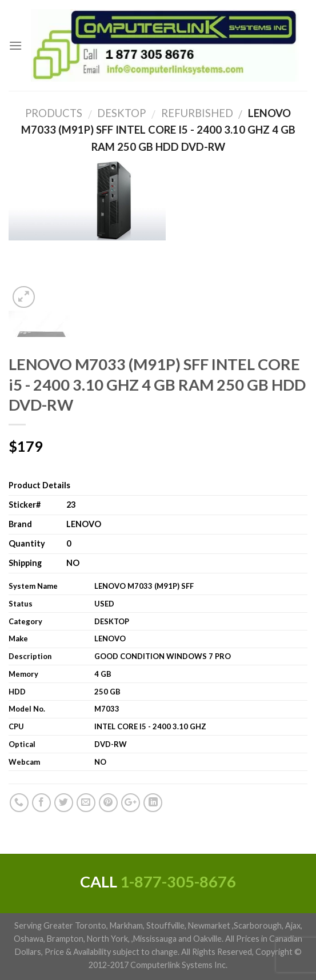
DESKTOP (117, 113)
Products (54, 113)
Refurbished (192, 113)
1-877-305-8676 (178, 881)
